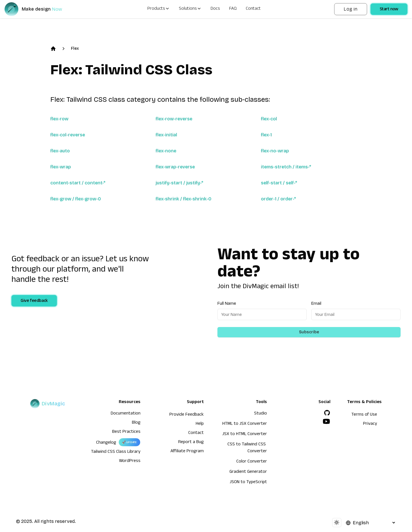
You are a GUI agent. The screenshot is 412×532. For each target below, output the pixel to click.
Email (316, 303)
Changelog (106, 443)
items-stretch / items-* (286, 167)
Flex (75, 48)
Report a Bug (191, 443)
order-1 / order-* (278, 199)
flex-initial (166, 135)
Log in (350, 9)
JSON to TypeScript (248, 483)
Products (159, 9)
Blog (136, 423)
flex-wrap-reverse (175, 167)
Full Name (227, 303)
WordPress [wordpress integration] (130, 461)
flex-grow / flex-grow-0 (76, 199)
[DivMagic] (39, 9)
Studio (261, 414)
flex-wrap (61, 167)
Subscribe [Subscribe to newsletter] (309, 332)
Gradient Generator (248, 472)
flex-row (59, 119)
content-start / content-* (78, 183)
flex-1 (266, 135)
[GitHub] (327, 413)
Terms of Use (364, 415)
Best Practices (126, 432)
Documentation (126, 414)
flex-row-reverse (174, 119)
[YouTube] (326, 421)
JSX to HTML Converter (245, 435)
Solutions (190, 9)
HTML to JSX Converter (245, 424)
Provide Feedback (187, 415)
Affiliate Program (187, 452)
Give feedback (34, 301)
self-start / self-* (279, 183)
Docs (215, 9)
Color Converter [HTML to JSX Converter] (252, 462)
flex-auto (60, 151)
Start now (389, 10)
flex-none (166, 151)
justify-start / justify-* (179, 183)
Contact (253, 9)
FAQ (233, 9)
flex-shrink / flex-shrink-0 (184, 199)
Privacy (370, 424)
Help (200, 424)
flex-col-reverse (68, 135)
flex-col (269, 119)
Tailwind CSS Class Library (116, 452)
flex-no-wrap (275, 151)
